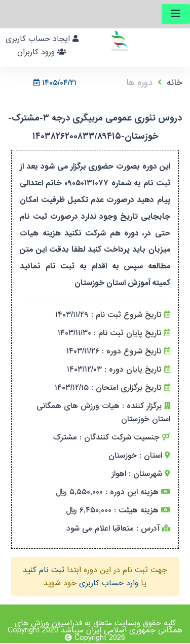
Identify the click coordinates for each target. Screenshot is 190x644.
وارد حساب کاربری (109, 583)
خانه (175, 83)
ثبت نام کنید (44, 570)
